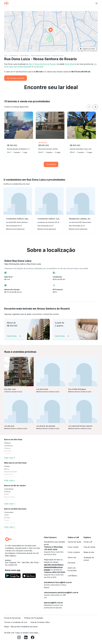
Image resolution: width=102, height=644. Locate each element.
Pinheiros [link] (7, 443)
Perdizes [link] (7, 448)
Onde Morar (14, 56)
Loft (6, 56)
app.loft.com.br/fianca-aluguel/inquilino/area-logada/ (54, 567)
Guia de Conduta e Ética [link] (40, 622)
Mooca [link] (7, 469)
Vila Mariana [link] (8, 446)
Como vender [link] (73, 547)
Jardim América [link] (10, 523)
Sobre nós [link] (72, 557)
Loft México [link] (72, 576)
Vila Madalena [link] (9, 477)
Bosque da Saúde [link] (11, 472)
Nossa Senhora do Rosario (41, 56)
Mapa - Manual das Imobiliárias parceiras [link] (21, 627)
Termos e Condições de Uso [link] (16, 622)
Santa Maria (25, 56)
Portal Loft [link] (88, 542)
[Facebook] (33, 638)
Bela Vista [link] (8, 451)
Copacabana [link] (9, 489)
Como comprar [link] (74, 552)
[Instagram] (19, 638)
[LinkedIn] (26, 638)
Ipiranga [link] (7, 518)
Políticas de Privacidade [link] (33, 618)
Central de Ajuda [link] (74, 542)
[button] (51, 31)
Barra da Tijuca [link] (10, 497)
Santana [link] (7, 466)
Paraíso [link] (7, 520)
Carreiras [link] (71, 563)
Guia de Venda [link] (89, 547)
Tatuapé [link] (7, 454)
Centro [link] (7, 494)
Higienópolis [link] (9, 474)
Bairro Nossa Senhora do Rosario (42, 64)
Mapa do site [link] (89, 552)
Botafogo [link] (8, 492)
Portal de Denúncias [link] (12, 618)
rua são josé (38, 67)
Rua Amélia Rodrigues (22, 67)
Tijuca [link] (6, 500)
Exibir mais (10, 458)
